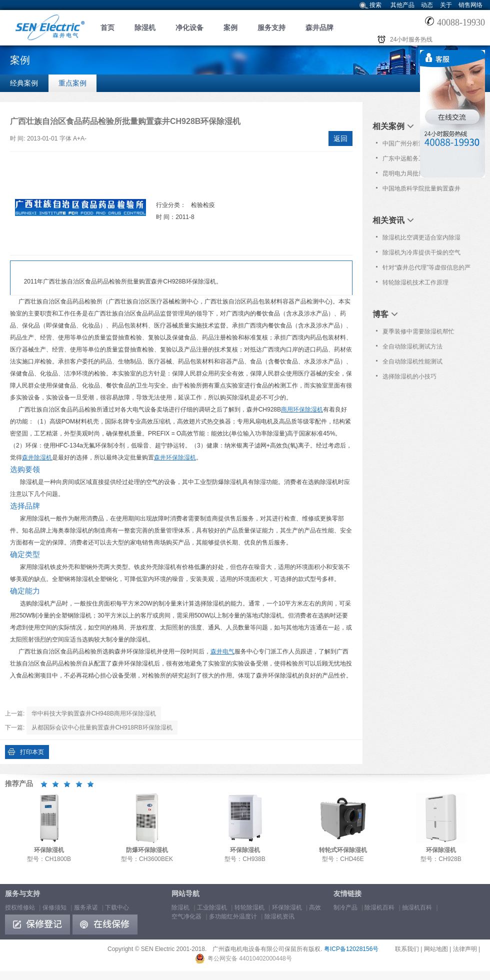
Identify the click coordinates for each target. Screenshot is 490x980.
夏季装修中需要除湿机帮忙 (418, 331)
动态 (427, 5)
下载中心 (117, 907)
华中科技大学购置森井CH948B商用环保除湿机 (94, 713)
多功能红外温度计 (233, 916)
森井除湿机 (37, 457)
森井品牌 (319, 27)
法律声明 (465, 949)
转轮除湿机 (249, 907)
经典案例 (24, 83)
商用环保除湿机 (302, 409)
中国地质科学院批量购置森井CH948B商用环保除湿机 (421, 190)
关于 (446, 5)
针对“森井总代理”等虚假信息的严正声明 (426, 269)
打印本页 (32, 752)
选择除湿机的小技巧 (409, 376)
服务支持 (271, 27)
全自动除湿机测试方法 (412, 346)
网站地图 (436, 949)
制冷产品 (345, 907)
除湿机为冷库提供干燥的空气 (421, 252)
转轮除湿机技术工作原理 (415, 282)
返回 (340, 138)
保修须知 (54, 907)
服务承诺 (86, 907)
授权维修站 (20, 907)
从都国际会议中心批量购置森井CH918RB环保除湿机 (102, 727)
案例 (230, 27)
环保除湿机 (287, 907)
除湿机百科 (379, 907)
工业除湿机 (212, 907)
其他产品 (402, 5)
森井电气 (222, 651)
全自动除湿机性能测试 (412, 361)
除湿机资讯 (279, 916)
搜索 (375, 5)
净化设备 (189, 27)
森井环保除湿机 (175, 457)
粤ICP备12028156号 (351, 949)
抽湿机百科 (417, 907)
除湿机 (145, 27)
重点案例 (72, 83)
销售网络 (470, 5)
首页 (107, 27)
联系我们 (407, 949)
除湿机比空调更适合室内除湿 (421, 237)
